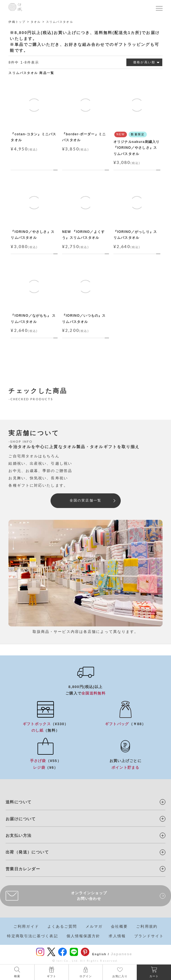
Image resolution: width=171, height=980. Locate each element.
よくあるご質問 (62, 926)
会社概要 (119, 926)
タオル (36, 22)
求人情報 (117, 936)
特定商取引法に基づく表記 (32, 936)
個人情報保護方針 (84, 936)
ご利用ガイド (26, 926)
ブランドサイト (149, 936)
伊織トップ (17, 22)
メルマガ (94, 926)
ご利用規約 (147, 926)
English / (101, 954)
